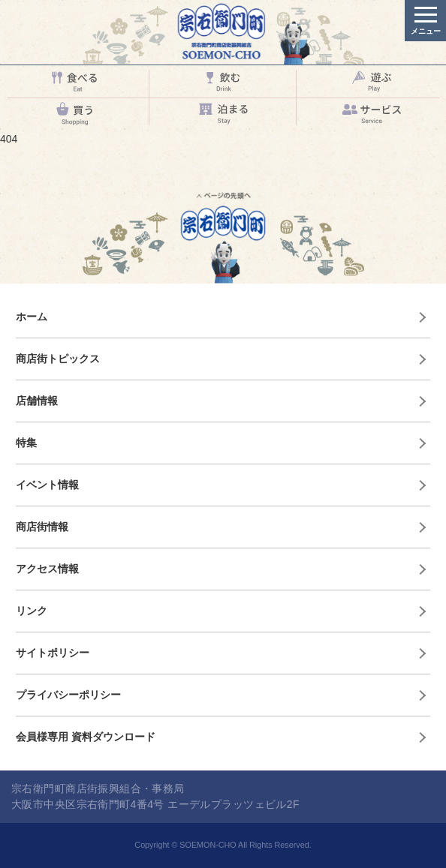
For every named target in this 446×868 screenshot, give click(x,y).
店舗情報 (37, 401)
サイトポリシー (53, 653)
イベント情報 (47, 485)
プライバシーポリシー (68, 695)
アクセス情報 (47, 569)
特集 (26, 443)
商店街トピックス (58, 359)
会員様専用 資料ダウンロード (86, 737)
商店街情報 (42, 527)
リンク (32, 611)
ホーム (32, 317)
